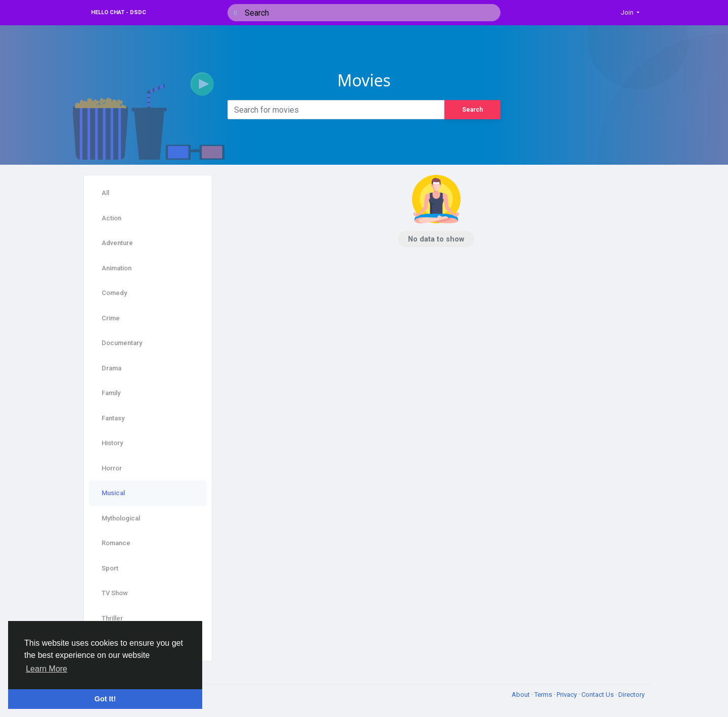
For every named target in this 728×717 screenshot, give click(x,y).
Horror (112, 468)
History (112, 443)
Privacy (567, 695)
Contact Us (598, 695)
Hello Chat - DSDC (119, 12)
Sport (110, 568)
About (521, 695)
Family (111, 393)
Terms (544, 695)
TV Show (115, 593)
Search (472, 110)
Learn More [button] (47, 669)
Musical (113, 493)
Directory (631, 695)
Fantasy (113, 418)
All (105, 193)
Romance (116, 543)
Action (111, 218)
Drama (111, 368)
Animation (117, 268)
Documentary (122, 343)
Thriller (112, 618)
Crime (111, 318)
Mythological (121, 518)
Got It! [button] (105, 699)
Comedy (114, 293)
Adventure (117, 243)
